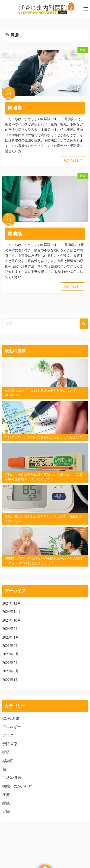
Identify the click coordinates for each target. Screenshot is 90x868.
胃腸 (83, 50)
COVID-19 (11, 718)
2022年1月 (11, 680)
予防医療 (10, 744)
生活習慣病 (12, 778)
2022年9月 (11, 646)
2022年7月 (11, 663)
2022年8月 (11, 654)
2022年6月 (11, 671)
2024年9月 (11, 629)
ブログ (8, 735)
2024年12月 (12, 603)
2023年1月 (11, 637)
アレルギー (12, 727)
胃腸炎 (15, 108)
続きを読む (73, 160)
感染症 (8, 761)
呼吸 (6, 752)
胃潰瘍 (15, 234)
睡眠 (6, 803)
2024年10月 (12, 620)
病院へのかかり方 (17, 786)
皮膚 (6, 795)
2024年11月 (11, 612)
